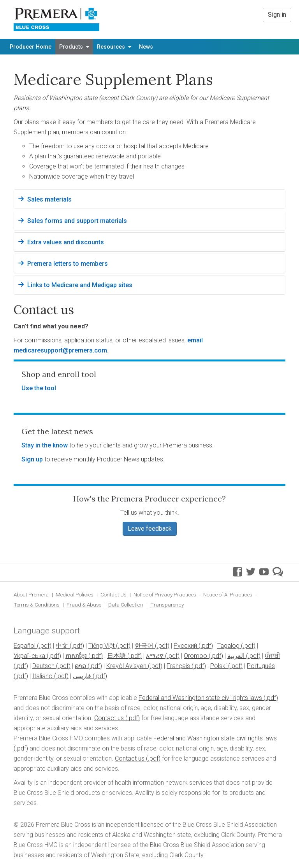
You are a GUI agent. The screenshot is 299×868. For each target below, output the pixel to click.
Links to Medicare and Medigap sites (80, 285)
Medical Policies (75, 594)
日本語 (116, 656)
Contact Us (113, 594)
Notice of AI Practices (228, 594)
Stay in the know (45, 445)
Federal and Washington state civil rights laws (200, 698)
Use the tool (39, 388)
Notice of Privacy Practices (165, 594)
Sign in (277, 15)
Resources (114, 47)
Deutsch (43, 666)
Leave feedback (150, 529)
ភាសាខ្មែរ (76, 656)
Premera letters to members (68, 264)
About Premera (31, 594)
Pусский (185, 646)
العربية (236, 656)
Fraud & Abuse (84, 605)
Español (25, 646)
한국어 (144, 646)
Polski (218, 666)
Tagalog (228, 646)
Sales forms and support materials (77, 221)
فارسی (82, 676)
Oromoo (195, 656)
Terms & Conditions (37, 605)
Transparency (167, 605)
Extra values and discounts (66, 242)
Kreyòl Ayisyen (126, 666)
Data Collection (126, 605)
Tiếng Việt (101, 646)
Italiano (42, 676)
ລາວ (80, 666)
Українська (29, 656)
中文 (62, 646)
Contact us (109, 718)
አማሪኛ (155, 656)
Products (74, 47)
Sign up (32, 459)
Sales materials (49, 199)
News (146, 47)
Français (178, 666)
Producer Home (31, 47)
